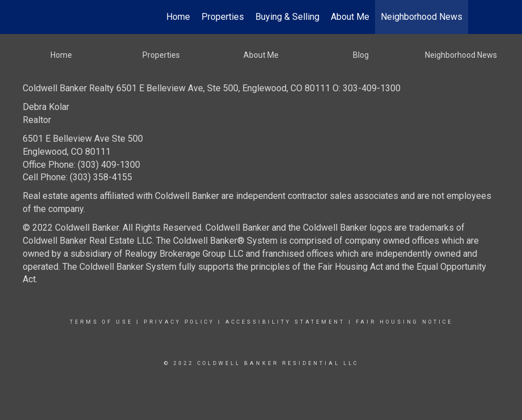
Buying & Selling (287, 17)
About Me (350, 17)
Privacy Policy (179, 322)
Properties (223, 17)
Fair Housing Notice (404, 322)
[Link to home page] (54, 17)
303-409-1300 (372, 88)
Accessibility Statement (285, 322)
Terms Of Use (101, 322)
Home (178, 17)
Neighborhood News (422, 17)
